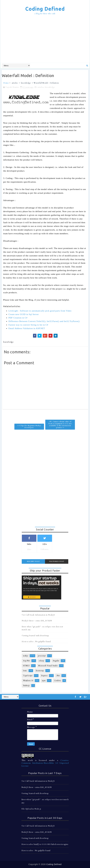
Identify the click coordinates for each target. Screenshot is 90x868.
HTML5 (26, 666)
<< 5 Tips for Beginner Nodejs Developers (29, 427)
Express (44, 676)
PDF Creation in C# (18, 318)
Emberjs (26, 686)
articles (15, 83)
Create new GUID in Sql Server (24, 314)
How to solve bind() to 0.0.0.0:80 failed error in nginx (45, 844)
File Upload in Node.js (31, 809)
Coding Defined (45, 9)
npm (44, 681)
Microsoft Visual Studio (48, 666)
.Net (58, 676)
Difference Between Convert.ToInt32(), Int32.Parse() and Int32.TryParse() (44, 321)
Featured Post (57, 561)
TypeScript (28, 676)
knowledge (26, 83)
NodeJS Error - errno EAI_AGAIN (37, 621)
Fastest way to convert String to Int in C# (28, 325)
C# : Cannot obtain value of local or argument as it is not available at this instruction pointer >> (60, 425)
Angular (56, 661)
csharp (41, 661)
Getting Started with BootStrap (35, 636)
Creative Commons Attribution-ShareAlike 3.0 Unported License (45, 763)
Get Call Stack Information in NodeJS (38, 615)
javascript (42, 656)
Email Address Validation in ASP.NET (27, 328)
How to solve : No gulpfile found (36, 642)
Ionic (25, 671)
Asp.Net (27, 661)
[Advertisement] (46, 39)
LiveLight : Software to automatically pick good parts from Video (40, 311)
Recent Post (33, 561)
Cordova (58, 681)
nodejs (26, 656)
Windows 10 (28, 681)
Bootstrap (40, 671)
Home (6, 83)
